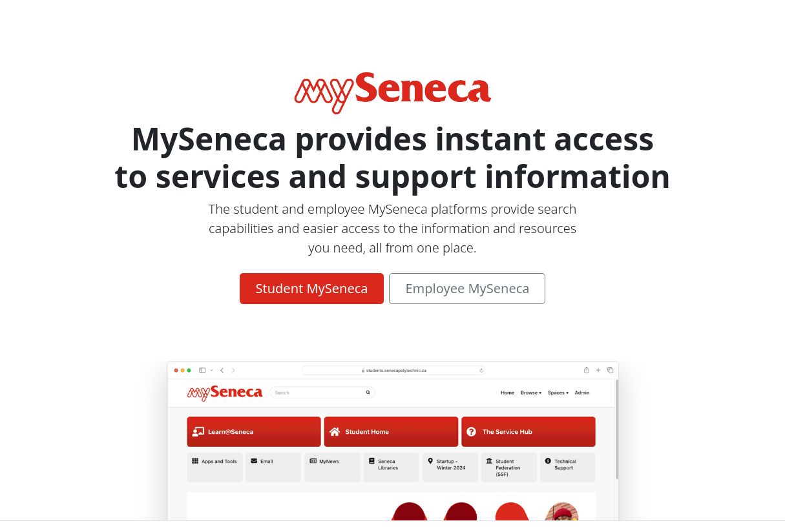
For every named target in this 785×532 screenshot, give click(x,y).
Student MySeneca (312, 288)
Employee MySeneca (467, 288)
